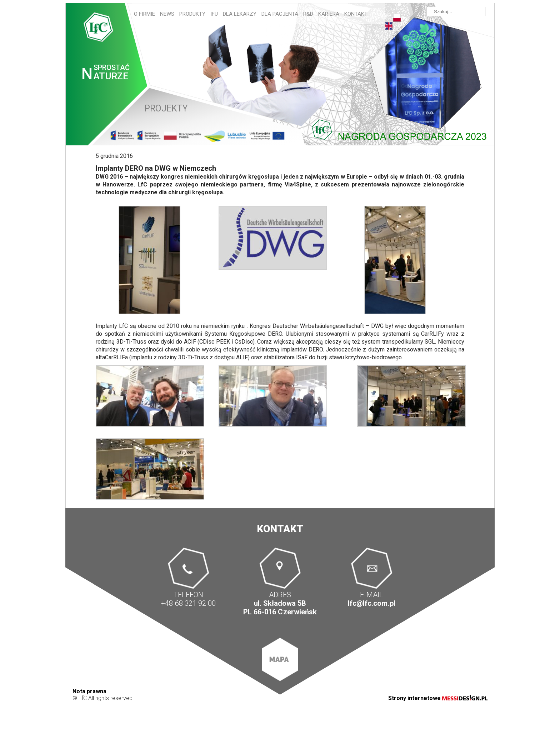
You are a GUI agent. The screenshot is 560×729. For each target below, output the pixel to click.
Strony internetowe (438, 698)
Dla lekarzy (240, 14)
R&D (308, 14)
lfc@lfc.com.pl (371, 604)
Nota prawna (89, 691)
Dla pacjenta (280, 14)
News (167, 14)
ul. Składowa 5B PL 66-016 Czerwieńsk (280, 608)
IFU (214, 14)
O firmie (144, 14)
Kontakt (356, 14)
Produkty (192, 14)
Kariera (329, 14)
